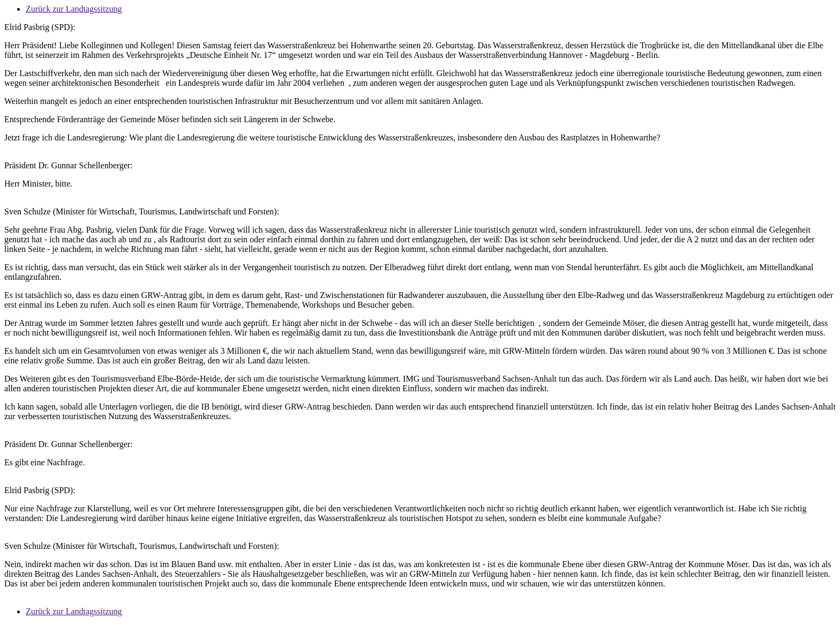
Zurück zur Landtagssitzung (74, 9)
